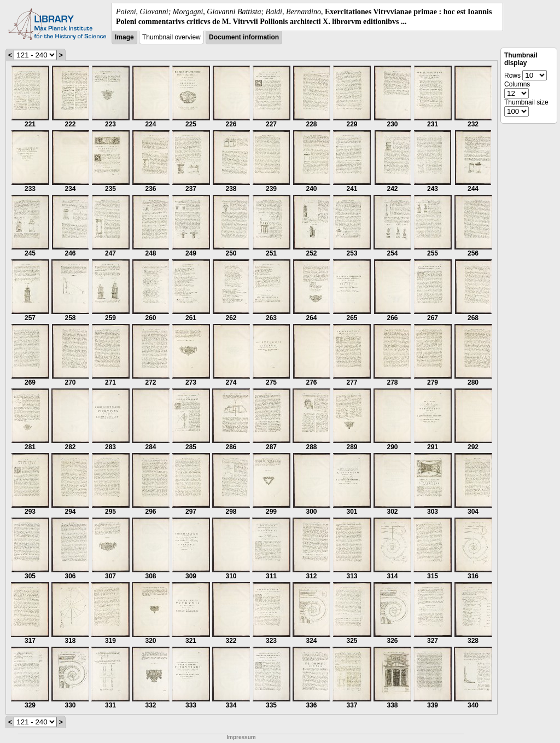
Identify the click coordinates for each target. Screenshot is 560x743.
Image (124, 37)
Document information (244, 37)
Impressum (241, 737)
